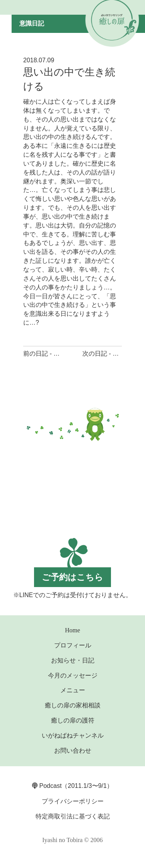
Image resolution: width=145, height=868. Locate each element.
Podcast (47, 786)
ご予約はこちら (72, 577)
